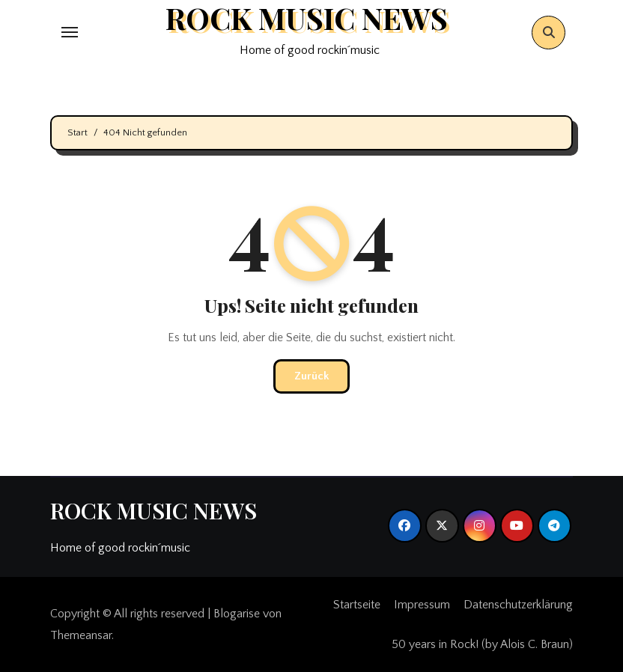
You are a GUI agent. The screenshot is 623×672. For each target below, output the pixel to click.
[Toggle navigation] (70, 32)
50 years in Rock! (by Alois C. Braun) (482, 644)
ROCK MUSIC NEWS (154, 510)
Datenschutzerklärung (518, 605)
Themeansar (81, 635)
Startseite (357, 605)
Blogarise (237, 614)
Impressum (422, 605)
